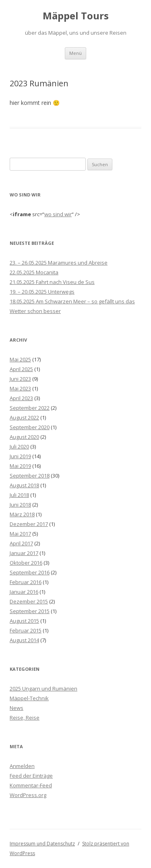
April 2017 (21, 543)
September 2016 (30, 572)
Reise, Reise (25, 718)
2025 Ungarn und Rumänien (43, 689)
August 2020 (24, 437)
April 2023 (21, 398)
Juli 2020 (19, 447)
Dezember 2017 (29, 524)
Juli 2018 (19, 495)
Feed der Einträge (31, 776)
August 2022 (24, 417)
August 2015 (24, 621)
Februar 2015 (26, 630)
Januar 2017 (24, 553)
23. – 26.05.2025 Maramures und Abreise (59, 263)
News (17, 708)
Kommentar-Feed (31, 785)
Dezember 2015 (29, 601)
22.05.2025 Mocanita (34, 272)
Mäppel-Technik (29, 698)
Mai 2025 (20, 359)
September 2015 (30, 611)
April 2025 (21, 369)
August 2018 (24, 485)
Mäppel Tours (76, 16)
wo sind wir (58, 214)
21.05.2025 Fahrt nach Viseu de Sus (52, 282)
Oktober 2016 (26, 563)
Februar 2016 (26, 582)
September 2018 (30, 476)
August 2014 (24, 640)
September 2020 (30, 427)
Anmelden (22, 766)
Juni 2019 (20, 456)
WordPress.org (28, 795)
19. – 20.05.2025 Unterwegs (42, 292)
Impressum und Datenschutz (42, 844)
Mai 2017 (20, 534)
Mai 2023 (20, 388)
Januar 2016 (24, 592)
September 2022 (30, 408)
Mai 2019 (20, 466)
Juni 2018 (20, 505)
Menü (75, 53)
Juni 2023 (20, 379)
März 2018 (22, 514)
